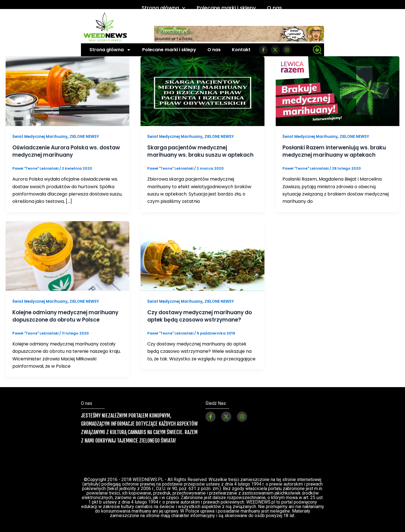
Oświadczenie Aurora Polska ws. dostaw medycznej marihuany (58, 151)
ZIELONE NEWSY (87, 136)
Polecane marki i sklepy (226, 8)
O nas (274, 8)
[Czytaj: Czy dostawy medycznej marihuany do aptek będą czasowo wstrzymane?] (202, 263)
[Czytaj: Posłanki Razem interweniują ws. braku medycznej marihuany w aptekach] (338, 91)
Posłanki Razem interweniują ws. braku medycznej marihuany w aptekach (329, 155)
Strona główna (164, 8)
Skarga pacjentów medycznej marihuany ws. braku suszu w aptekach (190, 155)
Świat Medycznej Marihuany (41, 136)
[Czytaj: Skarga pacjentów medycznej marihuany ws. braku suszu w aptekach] (202, 91)
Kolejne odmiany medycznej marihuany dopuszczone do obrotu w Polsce (66, 327)
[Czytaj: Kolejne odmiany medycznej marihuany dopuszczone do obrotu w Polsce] (67, 263)
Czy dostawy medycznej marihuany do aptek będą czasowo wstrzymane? (202, 323)
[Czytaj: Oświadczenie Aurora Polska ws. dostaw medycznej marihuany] (67, 91)
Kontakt (241, 50)
